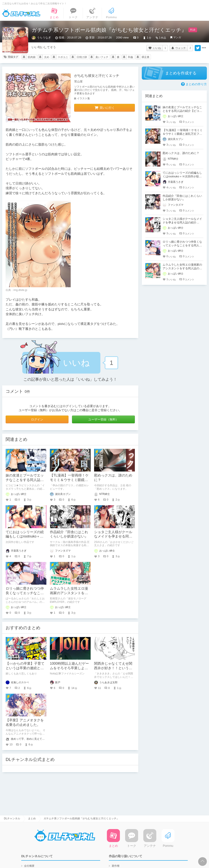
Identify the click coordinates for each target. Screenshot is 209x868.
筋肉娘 (32, 57)
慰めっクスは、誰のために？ (181, 153)
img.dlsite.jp (20, 290)
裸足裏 (145, 57)
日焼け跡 (82, 57)
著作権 (116, 866)
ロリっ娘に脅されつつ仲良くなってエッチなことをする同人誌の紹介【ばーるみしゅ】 (182, 245)
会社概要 (29, 866)
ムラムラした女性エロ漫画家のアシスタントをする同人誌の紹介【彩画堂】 (182, 268)
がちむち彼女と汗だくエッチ (97, 76)
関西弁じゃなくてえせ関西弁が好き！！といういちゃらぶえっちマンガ (113, 668)
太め (47, 57)
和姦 (131, 57)
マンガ (177, 37)
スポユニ (63, 57)
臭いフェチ (102, 57)
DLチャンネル (21, 13)
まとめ (32, 818)
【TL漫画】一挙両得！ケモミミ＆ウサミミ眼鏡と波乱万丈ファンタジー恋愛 (183, 134)
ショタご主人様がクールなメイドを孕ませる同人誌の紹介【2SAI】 (113, 537)
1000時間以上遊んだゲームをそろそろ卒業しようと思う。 (69, 668)
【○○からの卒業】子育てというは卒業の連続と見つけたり (25, 668)
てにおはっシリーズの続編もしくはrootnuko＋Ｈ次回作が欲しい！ (25, 537)
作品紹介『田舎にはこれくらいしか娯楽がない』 (182, 198)
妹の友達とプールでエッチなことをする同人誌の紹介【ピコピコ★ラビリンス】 (182, 111)
